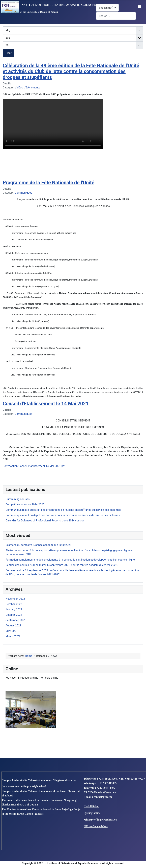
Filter (9, 53)
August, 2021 (13, 626)
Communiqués (23, 193)
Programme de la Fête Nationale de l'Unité (49, 183)
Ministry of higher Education (100, 820)
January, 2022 (14, 609)
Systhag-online (92, 813)
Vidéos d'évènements (27, 88)
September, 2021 (16, 620)
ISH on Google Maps (96, 826)
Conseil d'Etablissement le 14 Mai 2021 (46, 404)
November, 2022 (15, 599)
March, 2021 (13, 636)
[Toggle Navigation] (140, 7)
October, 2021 (14, 615)
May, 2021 (12, 631)
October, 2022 (14, 604)
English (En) (106, 8)
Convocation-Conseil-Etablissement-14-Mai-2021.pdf (34, 466)
